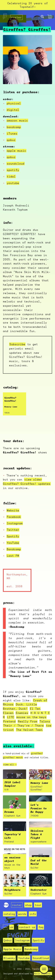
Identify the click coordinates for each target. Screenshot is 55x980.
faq (41, 927)
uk (12, 927)
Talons (45, 722)
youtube (13, 183)
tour (38, 905)
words (22, 914)
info (33, 914)
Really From (28, 722)
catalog (9, 914)
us (5, 927)
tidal (11, 177)
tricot (9, 730)
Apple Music (13, 949)
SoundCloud (41, 958)
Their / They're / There (23, 726)
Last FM (13, 556)
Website (13, 511)
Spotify (13, 536)
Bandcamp (14, 549)
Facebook (14, 517)
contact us (27, 927)
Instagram (15, 523)
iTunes (12, 134)
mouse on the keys (31, 717)
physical (14, 103)
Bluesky (9, 958)
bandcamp (14, 127)
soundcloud (16, 164)
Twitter (13, 530)
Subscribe (17, 344)
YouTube (13, 543)
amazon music (17, 121)
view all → (10, 765)
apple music (16, 151)
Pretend (9, 722)
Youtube (24, 958)
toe (49, 726)
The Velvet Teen (29, 730)
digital (13, 110)
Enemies (22, 713)
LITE (11, 717)
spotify (13, 170)
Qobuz (8, 940)
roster (16, 18)
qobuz (11, 140)
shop (28, 905)
